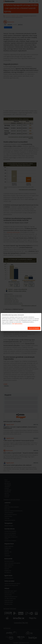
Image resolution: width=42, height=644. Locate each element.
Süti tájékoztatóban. (17, 324)
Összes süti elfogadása (34, 328)
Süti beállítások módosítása (19, 328)
